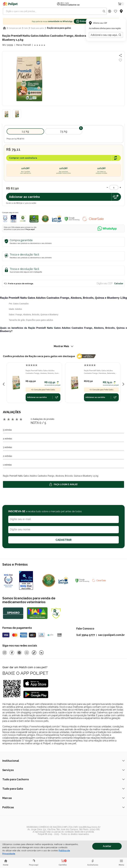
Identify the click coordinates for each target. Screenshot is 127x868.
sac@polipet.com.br (111, 635)
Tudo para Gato (63, 789)
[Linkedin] (41, 653)
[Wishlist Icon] (116, 11)
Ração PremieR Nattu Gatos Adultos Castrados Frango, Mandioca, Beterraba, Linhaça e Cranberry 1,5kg (100, 372)
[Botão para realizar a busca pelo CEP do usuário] (120, 35)
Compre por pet (15, 28)
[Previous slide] (4, 384)
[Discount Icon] (110, 11)
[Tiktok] (34, 653)
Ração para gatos (37, 28)
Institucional (63, 761)
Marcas (63, 798)
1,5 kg (25, 131)
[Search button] (104, 11)
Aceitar (107, 846)
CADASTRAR (63, 540)
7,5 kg (64, 131)
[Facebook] (12, 653)
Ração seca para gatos (59, 28)
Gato (26, 28)
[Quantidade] (114, 187)
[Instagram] (5, 653)
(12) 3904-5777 (86, 635)
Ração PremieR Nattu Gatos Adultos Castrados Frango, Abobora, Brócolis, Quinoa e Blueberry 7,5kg (43, 372)
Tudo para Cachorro (63, 779)
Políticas (63, 807)
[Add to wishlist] (120, 60)
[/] (56, 840)
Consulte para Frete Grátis (43, 390)
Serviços (63, 770)
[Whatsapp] (27, 653)
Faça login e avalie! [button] (63, 484)
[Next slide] (123, 384)
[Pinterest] (19, 653)
